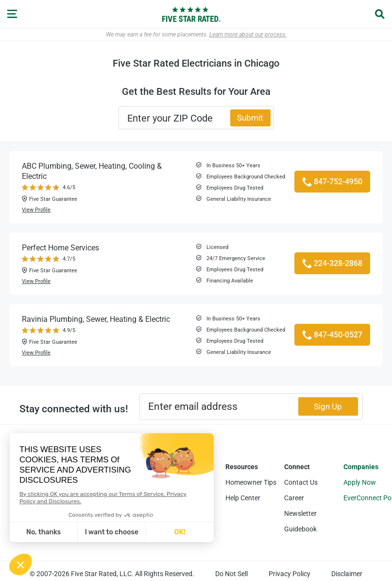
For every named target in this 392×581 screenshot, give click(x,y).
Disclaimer (347, 574)
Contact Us (301, 482)
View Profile (36, 210)
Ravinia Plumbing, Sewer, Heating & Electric (96, 319)
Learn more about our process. (248, 35)
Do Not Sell (231, 574)
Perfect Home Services (60, 248)
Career (294, 498)
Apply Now (360, 482)
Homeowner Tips (251, 482)
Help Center (243, 498)
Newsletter (300, 513)
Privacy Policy (290, 574)
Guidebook (300, 529)
